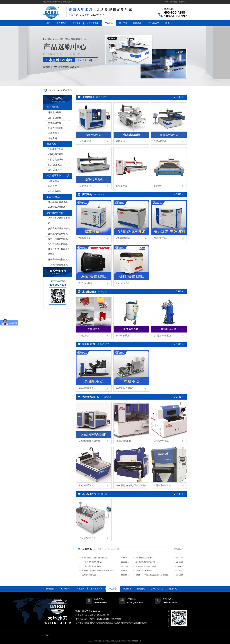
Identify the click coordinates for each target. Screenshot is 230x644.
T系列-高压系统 (56, 149)
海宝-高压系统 (55, 170)
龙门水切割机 (55, 118)
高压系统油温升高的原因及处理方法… (96, 558)
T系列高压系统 (86, 238)
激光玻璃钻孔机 (124, 441)
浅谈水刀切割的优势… (90, 575)
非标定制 (52, 138)
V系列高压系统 (123, 238)
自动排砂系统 (55, 191)
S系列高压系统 (161, 238)
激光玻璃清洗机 (86, 485)
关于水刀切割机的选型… (144, 571)
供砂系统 (52, 186)
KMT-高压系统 (55, 165)
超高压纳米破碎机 (87, 538)
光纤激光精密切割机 (58, 244)
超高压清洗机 (93, 23)
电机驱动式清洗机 (57, 207)
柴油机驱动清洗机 (87, 388)
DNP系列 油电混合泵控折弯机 (131, 485)
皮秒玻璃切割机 (161, 441)
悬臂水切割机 (55, 112)
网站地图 (174, 2)
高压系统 (77, 23)
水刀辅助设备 (54, 175)
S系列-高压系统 (56, 160)
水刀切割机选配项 (162, 336)
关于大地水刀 (153, 23)
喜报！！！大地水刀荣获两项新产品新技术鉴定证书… (152, 576)
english (165, 2)
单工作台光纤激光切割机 (59, 221)
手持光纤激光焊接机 (58, 265)
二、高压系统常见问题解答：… (147, 562)
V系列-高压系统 (56, 154)
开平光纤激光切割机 (58, 260)
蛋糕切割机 (54, 133)
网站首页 (50, 589)
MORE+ (179, 549)
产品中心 (109, 23)
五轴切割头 (54, 181)
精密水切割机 (55, 123)
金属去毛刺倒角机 (162, 485)
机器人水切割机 (56, 128)
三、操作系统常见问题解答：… (93, 566)
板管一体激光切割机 (58, 239)
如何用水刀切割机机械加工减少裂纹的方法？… (99, 571)
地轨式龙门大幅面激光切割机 (59, 252)
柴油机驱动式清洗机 (58, 202)
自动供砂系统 (123, 336)
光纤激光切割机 (55, 213)
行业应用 (123, 23)
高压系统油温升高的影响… (145, 558)
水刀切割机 (61, 23)
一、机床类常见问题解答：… (92, 562)
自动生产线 (121, 186)
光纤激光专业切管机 (58, 234)
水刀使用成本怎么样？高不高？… (148, 566)
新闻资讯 (137, 23)
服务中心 (169, 23)
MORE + (178, 97)
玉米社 (48, 635)
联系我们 (182, 2)
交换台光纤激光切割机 (59, 228)
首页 (48, 23)
